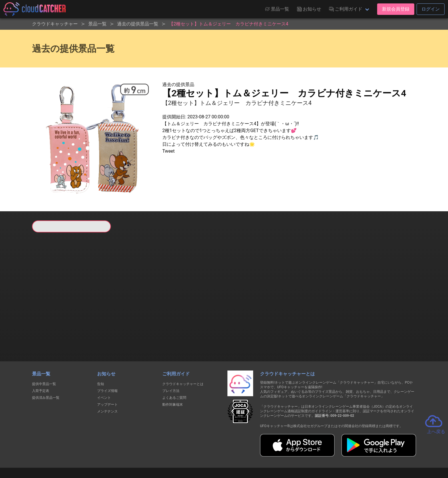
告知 (101, 354)
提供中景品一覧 (44, 354)
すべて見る (54, 308)
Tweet (168, 151)
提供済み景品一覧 (46, 368)
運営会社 (330, 453)
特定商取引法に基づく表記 (260, 453)
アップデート (107, 375)
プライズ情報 (107, 361)
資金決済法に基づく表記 (210, 453)
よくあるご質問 (174, 368)
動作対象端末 (173, 375)
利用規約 (174, 453)
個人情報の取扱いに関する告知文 (131, 453)
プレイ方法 (171, 361)
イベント (104, 368)
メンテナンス (107, 382)
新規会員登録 (396, 9)
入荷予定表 (41, 361)
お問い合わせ (301, 453)
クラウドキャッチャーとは (183, 354)
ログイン (431, 9)
